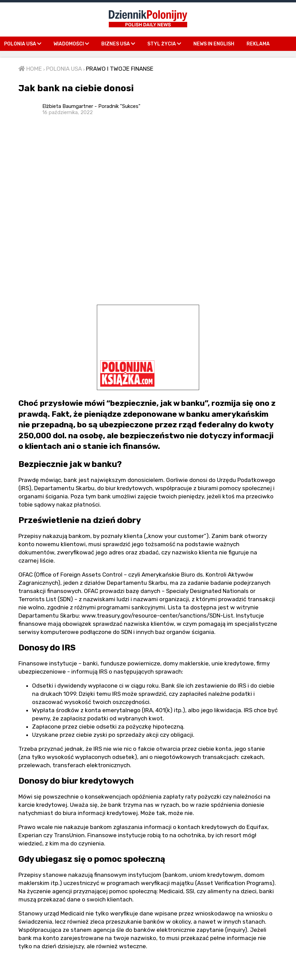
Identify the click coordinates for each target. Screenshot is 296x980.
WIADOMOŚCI (71, 44)
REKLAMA (258, 44)
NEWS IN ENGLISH (214, 44)
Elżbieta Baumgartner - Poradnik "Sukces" (91, 109)
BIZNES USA (118, 44)
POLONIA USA (23, 44)
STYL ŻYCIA (164, 44)
